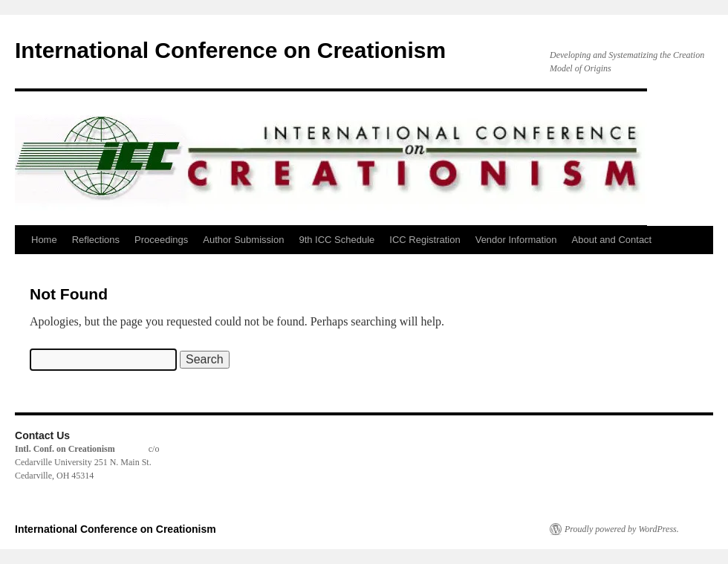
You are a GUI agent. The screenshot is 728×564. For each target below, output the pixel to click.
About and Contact (612, 240)
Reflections (96, 240)
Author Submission (243, 240)
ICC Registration (425, 240)
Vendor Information (516, 240)
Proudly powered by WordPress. (622, 529)
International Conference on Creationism (230, 50)
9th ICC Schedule (337, 240)
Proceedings (161, 240)
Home (44, 240)
